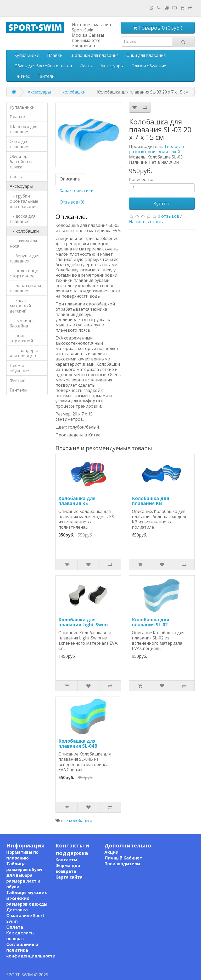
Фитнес (22, 76)
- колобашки (24, 231)
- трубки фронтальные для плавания (24, 201)
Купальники (27, 55)
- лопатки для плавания (25, 288)
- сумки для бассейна (23, 323)
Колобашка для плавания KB (150, 501)
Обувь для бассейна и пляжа (43, 66)
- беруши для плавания (24, 258)
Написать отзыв (146, 222)
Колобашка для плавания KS (77, 501)
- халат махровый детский (20, 306)
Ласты (86, 66)
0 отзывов (169, 216)
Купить (162, 204)
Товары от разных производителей (158, 149)
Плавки (55, 55)
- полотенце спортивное (24, 273)
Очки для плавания (146, 55)
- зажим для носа (23, 243)
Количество (141, 179)
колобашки (74, 92)
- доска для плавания (23, 219)
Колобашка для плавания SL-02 (150, 622)
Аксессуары (112, 66)
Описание (70, 179)
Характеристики (77, 190)
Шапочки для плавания (94, 55)
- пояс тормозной (21, 338)
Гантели (46, 76)
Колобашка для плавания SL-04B (78, 743)
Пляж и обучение (149, 66)
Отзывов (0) (72, 202)
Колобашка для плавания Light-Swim (83, 622)
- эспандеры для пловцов (24, 353)
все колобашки (77, 820)
